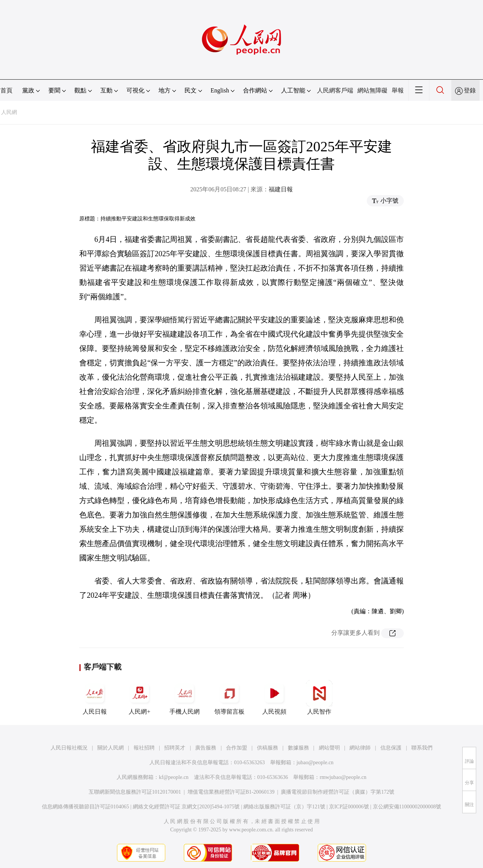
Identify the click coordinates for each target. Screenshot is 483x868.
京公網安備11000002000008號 (407, 807)
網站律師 (360, 748)
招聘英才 (175, 748)
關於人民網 (111, 748)
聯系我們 (422, 748)
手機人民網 (185, 697)
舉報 (398, 90)
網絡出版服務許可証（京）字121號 (284, 807)
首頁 (6, 90)
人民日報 (95, 697)
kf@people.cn (174, 777)
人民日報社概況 (69, 748)
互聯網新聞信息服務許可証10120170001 (135, 792)
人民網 (9, 112)
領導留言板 (229, 697)
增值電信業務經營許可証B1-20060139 (231, 792)
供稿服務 (268, 748)
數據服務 (298, 748)
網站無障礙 (372, 90)
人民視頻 (274, 697)
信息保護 (391, 748)
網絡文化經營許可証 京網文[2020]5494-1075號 (186, 807)
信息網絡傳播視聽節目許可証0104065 (85, 807)
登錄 (470, 90)
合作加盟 (237, 748)
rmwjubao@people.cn (343, 777)
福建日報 (281, 189)
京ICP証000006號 (349, 807)
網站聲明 (329, 748)
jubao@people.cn (315, 763)
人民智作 (319, 697)
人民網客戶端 (335, 90)
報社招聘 (144, 748)
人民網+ (140, 697)
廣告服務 (206, 748)
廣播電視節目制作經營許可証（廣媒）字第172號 (338, 792)
